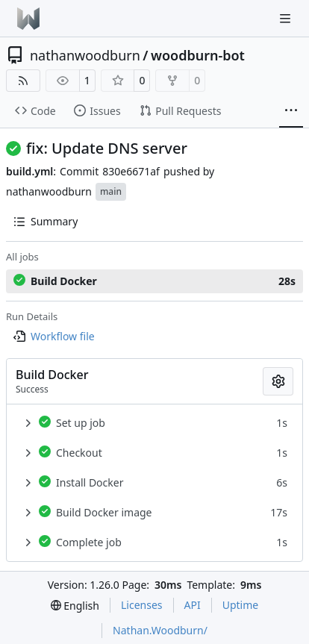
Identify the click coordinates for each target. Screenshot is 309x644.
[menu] (75, 606)
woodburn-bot (198, 55)
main (111, 191)
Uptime (241, 605)
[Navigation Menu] (287, 18)
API (193, 605)
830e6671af (131, 171)
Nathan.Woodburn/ (160, 630)
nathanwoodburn (85, 55)
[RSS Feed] (23, 81)
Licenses (142, 605)
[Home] (28, 19)
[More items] (291, 111)
